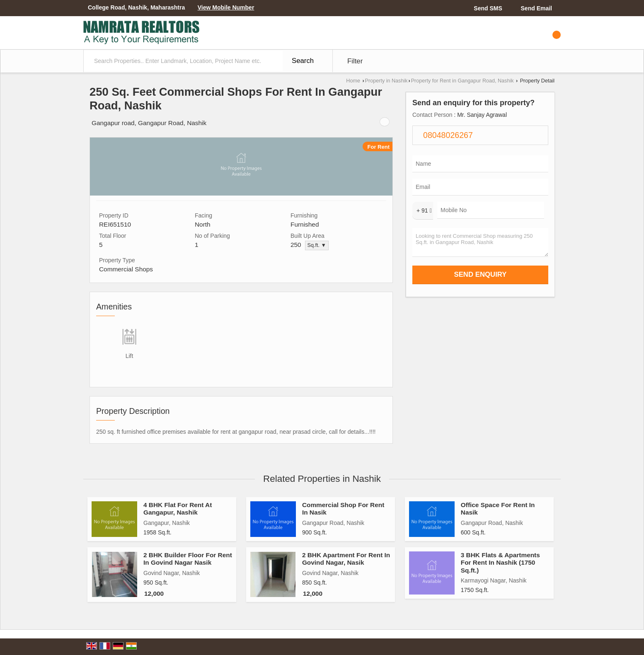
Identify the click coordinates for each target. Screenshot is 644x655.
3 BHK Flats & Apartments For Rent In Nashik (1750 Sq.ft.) (500, 563)
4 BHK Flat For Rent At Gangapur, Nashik (178, 509)
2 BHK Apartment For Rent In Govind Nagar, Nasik (346, 559)
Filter (355, 61)
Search (303, 61)
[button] (226, 7)
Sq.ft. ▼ (317, 245)
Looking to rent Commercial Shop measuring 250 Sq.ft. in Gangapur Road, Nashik (480, 242)
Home (353, 81)
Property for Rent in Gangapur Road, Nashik (462, 81)
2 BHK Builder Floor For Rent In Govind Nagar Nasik (188, 559)
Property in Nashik (386, 81)
